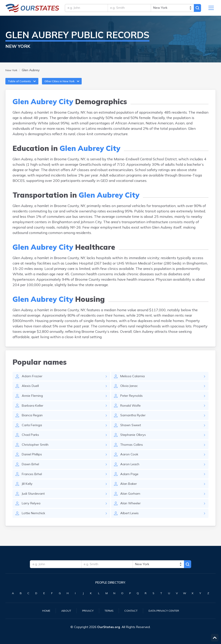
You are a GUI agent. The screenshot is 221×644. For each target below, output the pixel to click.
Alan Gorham (131, 506)
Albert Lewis (131, 527)
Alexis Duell (32, 392)
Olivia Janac (130, 392)
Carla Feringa (33, 434)
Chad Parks (31, 444)
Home (41, 610)
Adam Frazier (33, 382)
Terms (108, 610)
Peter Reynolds (133, 403)
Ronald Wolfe (132, 413)
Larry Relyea (32, 516)
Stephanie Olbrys (135, 444)
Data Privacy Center (167, 610)
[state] (171, 9)
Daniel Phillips (34, 465)
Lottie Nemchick (35, 527)
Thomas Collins (133, 454)
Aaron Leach (131, 475)
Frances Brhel (33, 485)
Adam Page (130, 485)
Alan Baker (129, 496)
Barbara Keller (33, 413)
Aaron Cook (130, 465)
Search (197, 9)
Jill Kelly (28, 496)
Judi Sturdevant (34, 506)
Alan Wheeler (132, 516)
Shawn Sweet (132, 434)
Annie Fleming (34, 403)
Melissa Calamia (134, 382)
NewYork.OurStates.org (32, 9)
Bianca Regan (33, 423)
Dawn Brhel (32, 475)
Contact (131, 610)
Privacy (85, 610)
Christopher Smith (37, 454)
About (62, 610)
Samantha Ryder (134, 423)
